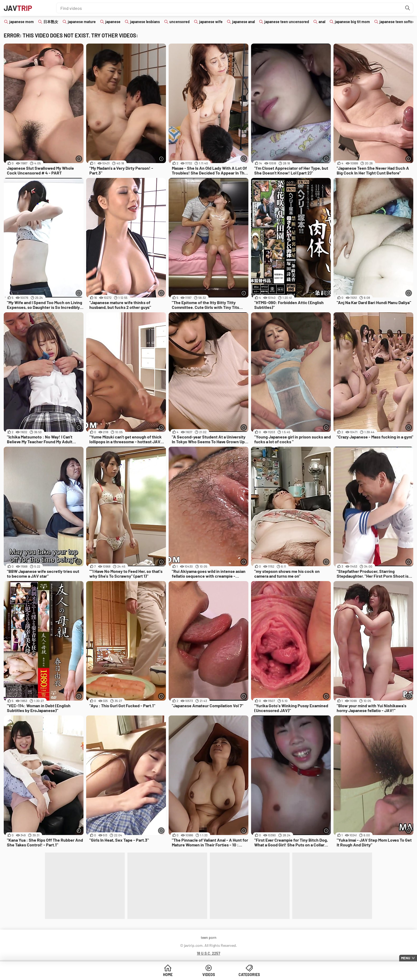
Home (168, 975)
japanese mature (82, 22)
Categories (249, 975)
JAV (18, 8)
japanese (113, 22)
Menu (406, 958)
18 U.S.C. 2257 (208, 953)
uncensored (180, 22)
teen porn (209, 937)
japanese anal (243, 22)
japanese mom (22, 22)
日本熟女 (51, 22)
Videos (209, 975)
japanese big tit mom (352, 22)
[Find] (408, 8)
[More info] (79, 159)
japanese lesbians (145, 22)
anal (322, 22)
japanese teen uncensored (287, 22)
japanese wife (211, 22)
